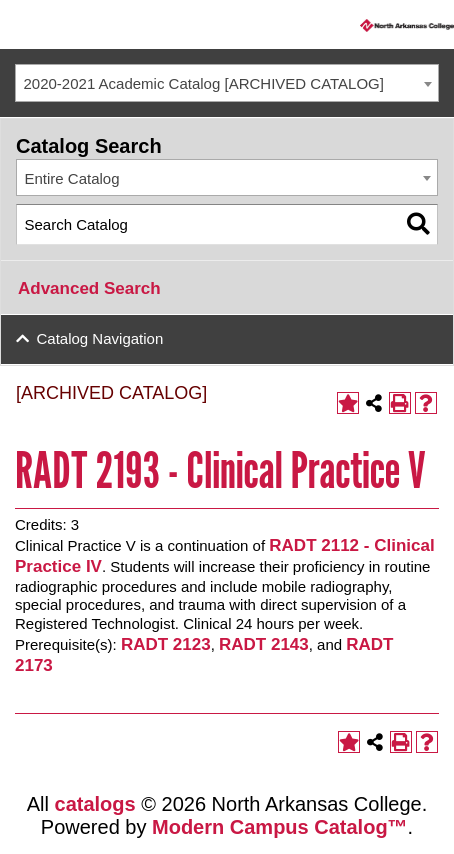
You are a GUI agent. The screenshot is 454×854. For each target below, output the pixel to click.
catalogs (95, 804)
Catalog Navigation (100, 338)
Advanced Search (89, 288)
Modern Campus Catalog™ (280, 827)
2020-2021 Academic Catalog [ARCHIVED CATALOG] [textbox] (204, 83)
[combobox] (227, 83)
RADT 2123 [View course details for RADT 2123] (166, 644)
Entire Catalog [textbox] (72, 178)
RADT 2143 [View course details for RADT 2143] (264, 644)
